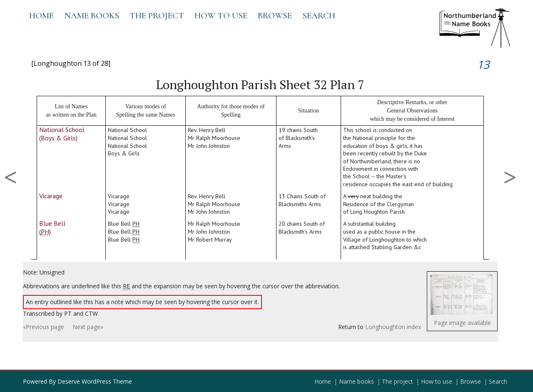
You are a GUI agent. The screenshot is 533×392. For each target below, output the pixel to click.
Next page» (88, 327)
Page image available (462, 323)
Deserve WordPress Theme (95, 381)
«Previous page (44, 327)
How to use (221, 16)
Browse (275, 16)
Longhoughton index (393, 327)
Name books (92, 16)
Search (319, 16)
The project (157, 16)
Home (41, 16)
